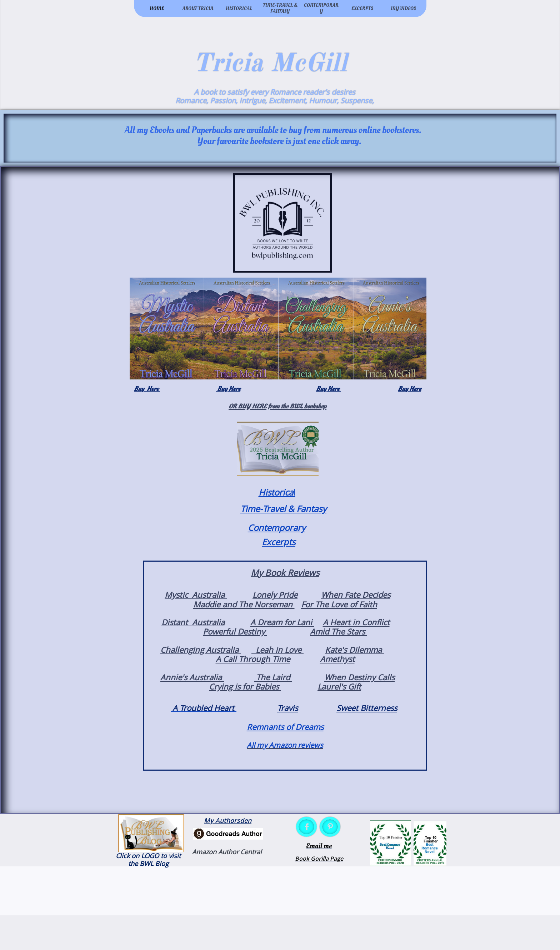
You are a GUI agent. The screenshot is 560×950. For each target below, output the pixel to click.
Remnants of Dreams (285, 727)
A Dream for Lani (282, 622)
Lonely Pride (275, 595)
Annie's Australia (192, 677)
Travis (287, 708)
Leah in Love (277, 650)
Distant (176, 622)
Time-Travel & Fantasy (283, 509)
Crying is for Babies (245, 686)
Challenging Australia (201, 650)
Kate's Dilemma (354, 650)
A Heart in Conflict (356, 622)
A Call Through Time (253, 659)
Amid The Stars (339, 631)
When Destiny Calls (359, 677)
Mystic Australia (196, 595)
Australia (207, 622)
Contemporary (277, 528)
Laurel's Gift (339, 686)
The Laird (273, 677)
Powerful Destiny (235, 631)
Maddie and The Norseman (244, 604)
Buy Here (147, 389)
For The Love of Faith (339, 604)
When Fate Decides (356, 595)
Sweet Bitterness (367, 708)
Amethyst (337, 659)
